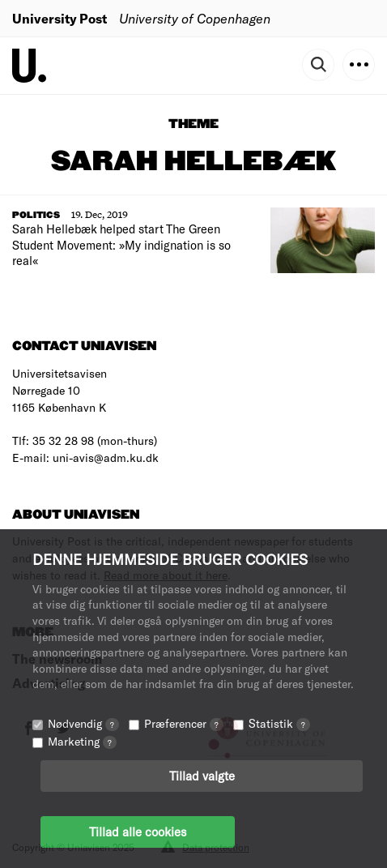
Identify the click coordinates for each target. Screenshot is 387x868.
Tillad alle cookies (138, 832)
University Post (60, 18)
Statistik (279, 723)
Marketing (82, 741)
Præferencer (184, 723)
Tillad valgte (202, 776)
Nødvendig (83, 723)
